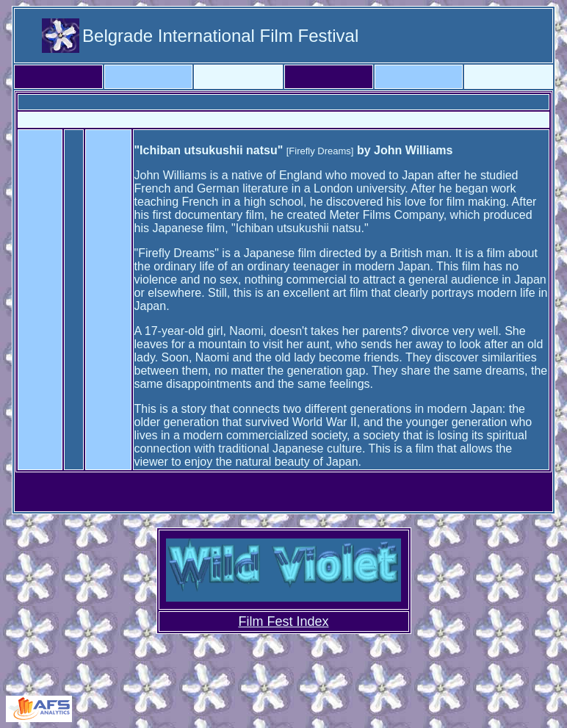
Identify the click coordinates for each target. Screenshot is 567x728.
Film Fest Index (283, 621)
